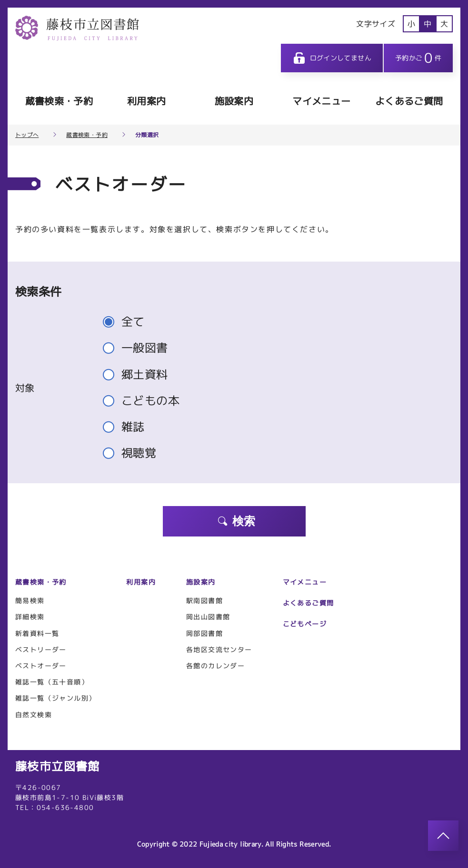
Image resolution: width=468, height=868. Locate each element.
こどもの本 (145, 401)
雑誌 (128, 427)
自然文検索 (34, 715)
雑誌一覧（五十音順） (52, 682)
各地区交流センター (219, 649)
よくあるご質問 (409, 101)
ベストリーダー (41, 649)
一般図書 (139, 348)
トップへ (27, 135)
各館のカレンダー (215, 666)
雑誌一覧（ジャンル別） (55, 698)
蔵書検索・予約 (59, 101)
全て (128, 322)
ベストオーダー (41, 666)
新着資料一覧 (37, 633)
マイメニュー (321, 101)
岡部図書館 (204, 633)
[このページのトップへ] (443, 836)
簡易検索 (30, 600)
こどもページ (305, 624)
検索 (236, 521)
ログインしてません (332, 58)
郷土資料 (139, 375)
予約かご (418, 58)
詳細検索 (30, 617)
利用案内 (146, 101)
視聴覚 (134, 453)
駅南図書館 (204, 600)
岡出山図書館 (208, 617)
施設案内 (234, 101)
